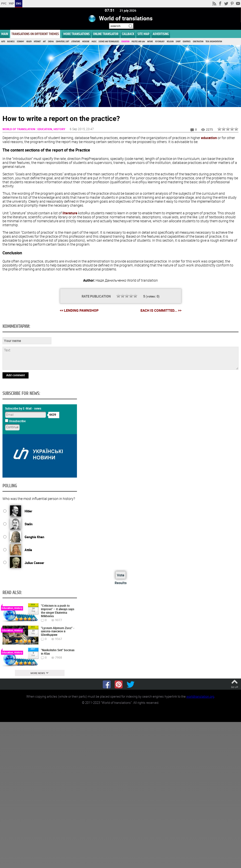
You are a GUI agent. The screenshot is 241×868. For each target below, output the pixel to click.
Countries (187, 42)
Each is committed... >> (161, 311)
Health (29, 42)
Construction (198, 42)
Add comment (16, 375)
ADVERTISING (161, 34)
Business (11, 42)
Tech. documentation (214, 42)
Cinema (51, 42)
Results (121, 583)
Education (125, 42)
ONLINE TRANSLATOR (106, 34)
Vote (121, 575)
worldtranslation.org (200, 696)
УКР (11, 3)
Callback (128, 34)
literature (70, 213)
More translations (76, 34)
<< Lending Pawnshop (79, 310)
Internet (37, 42)
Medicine (86, 42)
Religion (170, 42)
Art (44, 42)
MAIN (5, 34)
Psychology (160, 42)
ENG (19, 3)
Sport (178, 42)
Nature (150, 42)
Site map (143, 34)
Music (94, 42)
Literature (76, 42)
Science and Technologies (109, 42)
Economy (20, 42)
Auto (3, 42)
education (209, 138)
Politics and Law (138, 42)
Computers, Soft (62, 42)
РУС (4, 3)
